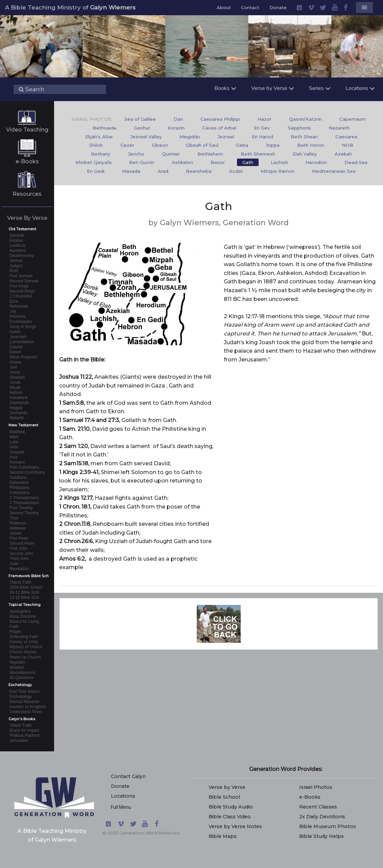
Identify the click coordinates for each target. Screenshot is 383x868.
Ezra (14, 301)
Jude (14, 564)
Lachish (279, 162)
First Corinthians (24, 467)
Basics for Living (24, 621)
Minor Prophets (23, 357)
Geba (242, 145)
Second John (21, 554)
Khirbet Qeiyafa (93, 162)
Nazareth (339, 128)
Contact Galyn (128, 776)
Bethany (101, 154)
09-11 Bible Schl (24, 592)
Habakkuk (18, 398)
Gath (248, 162)
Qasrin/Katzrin (305, 119)
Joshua (16, 261)
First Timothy (21, 508)
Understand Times (26, 712)
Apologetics (20, 611)
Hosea (15, 362)
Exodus (16, 240)
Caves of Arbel (219, 128)
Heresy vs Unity (24, 642)
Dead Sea (356, 162)
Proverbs (18, 316)
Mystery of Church (26, 647)
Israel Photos (316, 787)
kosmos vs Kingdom (28, 707)
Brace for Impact (24, 730)
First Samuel (21, 276)
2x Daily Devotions (322, 817)
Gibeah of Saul (202, 145)
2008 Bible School (26, 587)
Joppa (273, 145)
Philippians (19, 488)
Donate (278, 7)
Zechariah (18, 413)
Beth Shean (304, 137)
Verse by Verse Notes (235, 826)
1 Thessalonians (24, 498)
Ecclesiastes (21, 322)
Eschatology (20, 697)
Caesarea (346, 137)
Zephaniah (19, 403)
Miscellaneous (22, 673)
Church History (23, 652)
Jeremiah (18, 337)
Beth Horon (311, 145)
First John (18, 548)
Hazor (265, 119)
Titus (14, 518)
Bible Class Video (230, 817)
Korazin (176, 128)
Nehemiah (19, 306)
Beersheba (199, 171)
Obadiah (17, 377)
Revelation (19, 569)
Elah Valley (305, 154)
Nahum (16, 393)
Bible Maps (223, 836)
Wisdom (17, 667)
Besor (218, 162)
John (14, 447)
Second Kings (22, 291)
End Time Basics (25, 691)
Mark (14, 437)
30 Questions (21, 678)
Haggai (16, 408)
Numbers (18, 251)
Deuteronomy (22, 256)
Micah (15, 388)
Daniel (15, 352)
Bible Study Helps (321, 836)
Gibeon (160, 145)
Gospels (17, 452)
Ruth (14, 271)
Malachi (16, 418)
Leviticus (17, 245)
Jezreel (226, 137)
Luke (14, 442)
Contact (250, 7)
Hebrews (17, 528)
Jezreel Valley (146, 137)
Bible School (224, 797)
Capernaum (353, 119)
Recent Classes (318, 807)
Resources (27, 194)
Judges (16, 266)
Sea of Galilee (140, 119)
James (15, 533)
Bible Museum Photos (328, 826)
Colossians (19, 493)
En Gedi (96, 171)
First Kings (19, 286)
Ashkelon (182, 162)
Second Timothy (24, 513)
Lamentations (22, 342)
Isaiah (15, 332)
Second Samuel (24, 281)
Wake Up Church (25, 657)
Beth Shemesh (258, 154)
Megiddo (190, 137)
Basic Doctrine (22, 616)
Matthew (17, 432)
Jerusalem (19, 741)
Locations (123, 796)
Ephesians (19, 483)
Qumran (171, 154)
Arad (163, 171)
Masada (131, 171)
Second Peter (22, 543)
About (224, 7)
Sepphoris (299, 128)
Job (13, 311)
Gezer (127, 145)
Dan (178, 119)
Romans (17, 462)
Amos (15, 372)
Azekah (343, 154)
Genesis (17, 235)
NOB (348, 145)
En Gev (262, 128)
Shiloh (96, 145)
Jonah (15, 382)
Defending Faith (24, 637)
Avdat (236, 171)
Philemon (18, 523)
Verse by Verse (227, 787)
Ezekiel (16, 347)
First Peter (19, 538)
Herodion (316, 162)
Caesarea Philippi (220, 119)
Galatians (18, 477)
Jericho (136, 154)
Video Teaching (27, 130)
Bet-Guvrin (142, 162)
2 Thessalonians (24, 503)
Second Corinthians (27, 472)
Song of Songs (23, 327)
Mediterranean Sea (334, 171)
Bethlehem (210, 154)
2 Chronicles (21, 296)
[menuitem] (140, 119)
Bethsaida (104, 128)
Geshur (142, 128)
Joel (13, 367)
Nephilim (17, 662)
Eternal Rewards (25, 702)
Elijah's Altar (99, 137)
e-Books (27, 161)
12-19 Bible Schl (24, 597)
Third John (19, 559)
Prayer (15, 632)
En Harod (262, 137)
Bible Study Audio (231, 807)
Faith (14, 627)
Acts (13, 457)
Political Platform (25, 735)
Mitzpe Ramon (278, 171)
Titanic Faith (20, 582)
